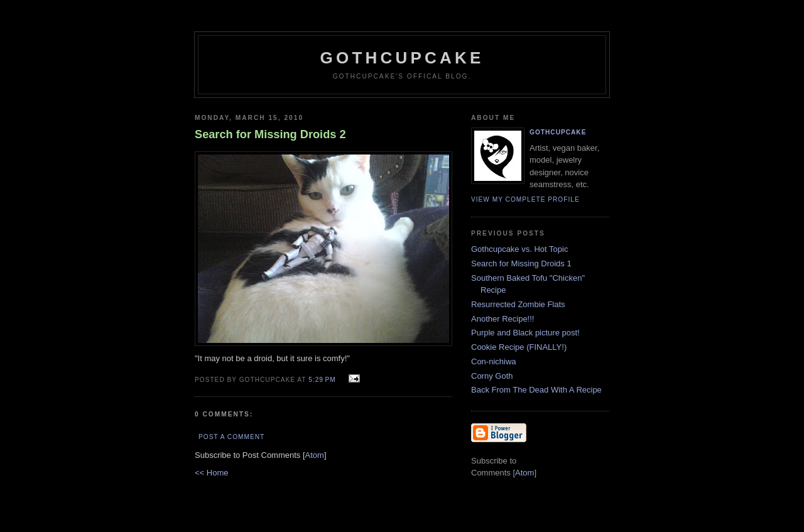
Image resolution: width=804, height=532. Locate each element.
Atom (315, 455)
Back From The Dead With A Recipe (536, 390)
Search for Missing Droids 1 (521, 263)
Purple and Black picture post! (525, 333)
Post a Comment (231, 437)
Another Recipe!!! (503, 319)
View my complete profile (525, 199)
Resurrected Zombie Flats (518, 304)
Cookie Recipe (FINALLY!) (519, 347)
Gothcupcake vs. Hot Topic (519, 249)
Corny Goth (492, 376)
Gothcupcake (402, 58)
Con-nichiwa (494, 361)
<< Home (211, 473)
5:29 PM (323, 380)
